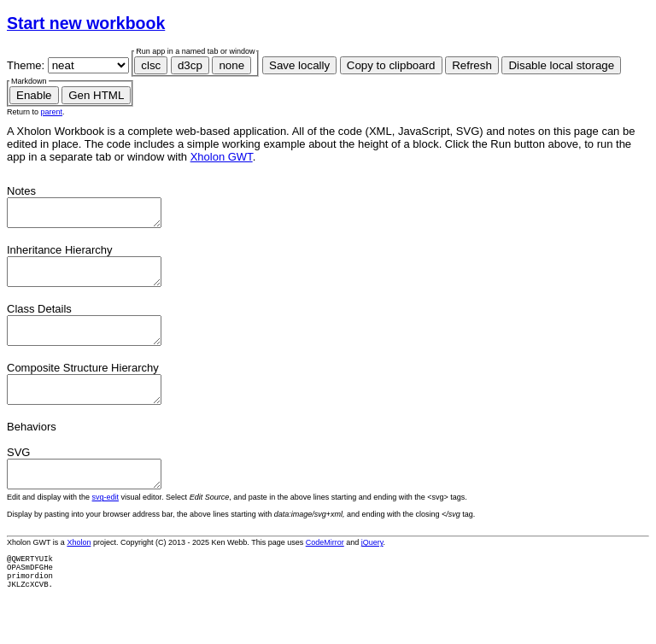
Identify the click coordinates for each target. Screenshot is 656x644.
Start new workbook (86, 23)
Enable (34, 95)
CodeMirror (325, 568)
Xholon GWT (222, 157)
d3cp (190, 65)
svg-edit (106, 523)
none (231, 65)
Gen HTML (96, 95)
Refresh (472, 65)
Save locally (299, 65)
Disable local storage (561, 65)
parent (52, 112)
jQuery (372, 568)
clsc (151, 65)
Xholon (79, 568)
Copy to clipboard (391, 65)
